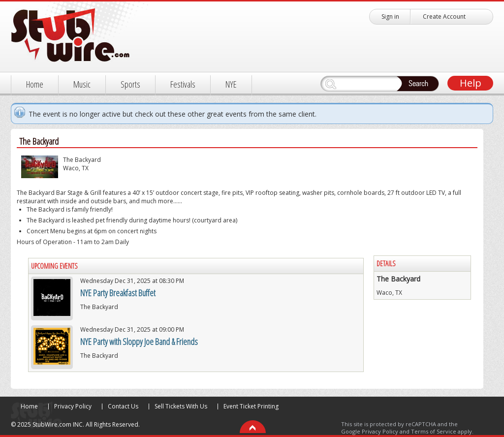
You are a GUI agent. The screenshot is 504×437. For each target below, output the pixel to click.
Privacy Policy (73, 406)
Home (35, 84)
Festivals (183, 84)
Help (471, 83)
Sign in (390, 16)
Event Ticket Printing (251, 406)
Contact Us (123, 406)
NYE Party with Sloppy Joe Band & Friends (139, 342)
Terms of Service (434, 431)
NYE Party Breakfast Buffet (118, 293)
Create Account (444, 16)
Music (82, 84)
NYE (231, 84)
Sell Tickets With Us (181, 406)
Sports (130, 84)
